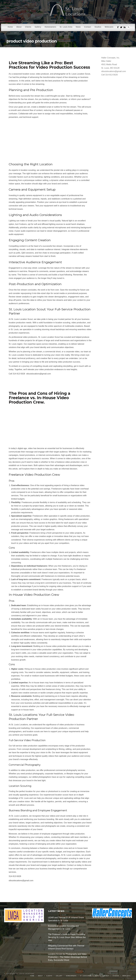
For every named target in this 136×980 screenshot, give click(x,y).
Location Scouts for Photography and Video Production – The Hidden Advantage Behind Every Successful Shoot (67, 957)
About (19, 27)
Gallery (38, 27)
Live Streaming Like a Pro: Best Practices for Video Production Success (49, 65)
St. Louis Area (66, 27)
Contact (88, 27)
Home (10, 27)
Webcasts (109, 27)
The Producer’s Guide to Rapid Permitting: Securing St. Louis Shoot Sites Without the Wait (67, 937)
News (78, 27)
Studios (98, 27)
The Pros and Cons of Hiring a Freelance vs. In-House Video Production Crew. (39, 398)
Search (129, 27)
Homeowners (50, 27)
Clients (28, 27)
